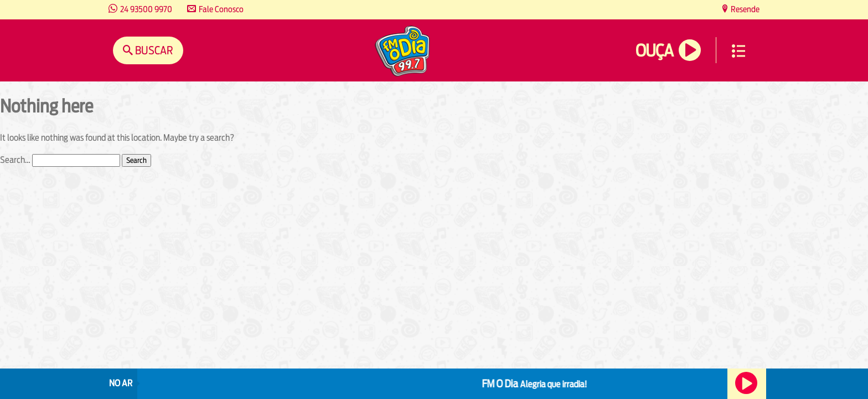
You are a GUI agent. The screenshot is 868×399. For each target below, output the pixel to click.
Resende (744, 9)
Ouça (654, 51)
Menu (738, 51)
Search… (15, 160)
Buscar (153, 50)
